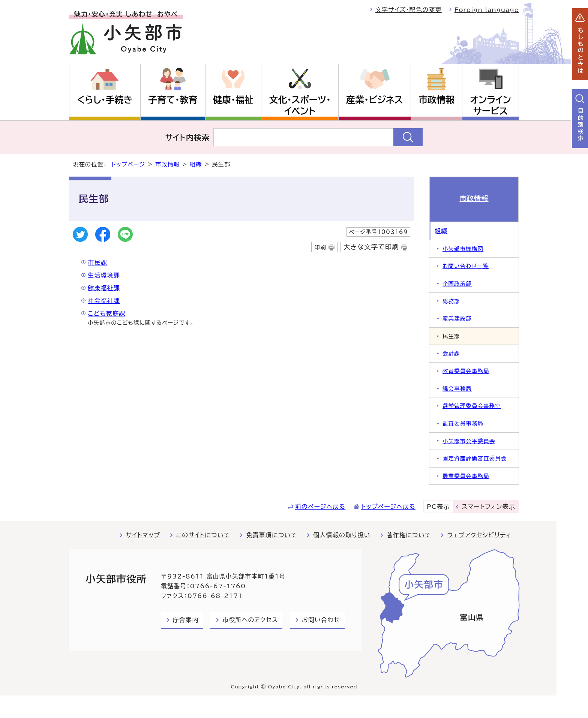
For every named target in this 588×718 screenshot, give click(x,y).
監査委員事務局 (463, 423)
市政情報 (436, 100)
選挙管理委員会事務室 (472, 406)
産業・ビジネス (374, 100)
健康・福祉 (233, 100)
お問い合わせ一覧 (466, 266)
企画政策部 (457, 284)
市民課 (97, 262)
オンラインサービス (490, 105)
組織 (196, 164)
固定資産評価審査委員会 (475, 458)
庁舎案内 (186, 620)
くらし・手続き (105, 100)
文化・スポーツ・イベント (300, 105)
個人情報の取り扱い (342, 535)
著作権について (409, 535)
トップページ (128, 164)
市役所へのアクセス (250, 620)
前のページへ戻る (320, 507)
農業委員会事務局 (466, 476)
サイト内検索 (188, 137)
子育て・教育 (173, 100)
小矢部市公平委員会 (469, 441)
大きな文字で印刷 (371, 247)
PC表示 (438, 507)
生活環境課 (104, 275)
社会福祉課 (104, 301)
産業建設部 (457, 319)
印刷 (320, 247)
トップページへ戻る (388, 507)
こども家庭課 (106, 313)
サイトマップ (143, 535)
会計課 (451, 353)
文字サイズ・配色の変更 (409, 10)
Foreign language (487, 10)
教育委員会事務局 (466, 371)
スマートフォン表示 (489, 507)
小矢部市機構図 (463, 249)
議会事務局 (457, 389)
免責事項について (271, 535)
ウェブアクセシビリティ (479, 535)
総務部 (451, 301)
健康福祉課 (104, 288)
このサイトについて (203, 535)
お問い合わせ (321, 620)
